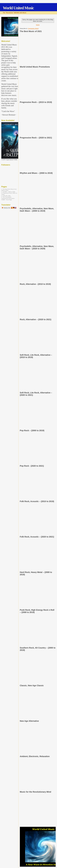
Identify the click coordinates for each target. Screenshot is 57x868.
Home (38, 25)
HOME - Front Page (7, 200)
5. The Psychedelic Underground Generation (8, 198)
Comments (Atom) (33, 28)
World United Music (18, 8)
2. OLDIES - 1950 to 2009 (8, 192)
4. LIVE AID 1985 (6, 196)
